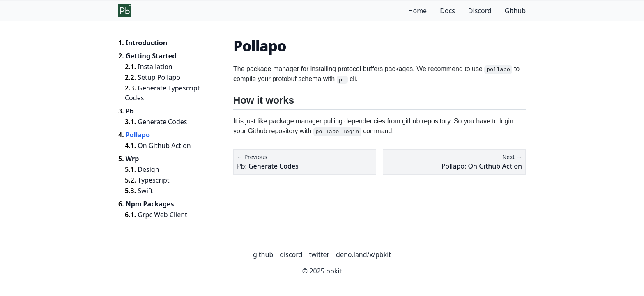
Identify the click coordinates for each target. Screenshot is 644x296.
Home (418, 11)
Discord (480, 11)
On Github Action (164, 146)
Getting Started (151, 56)
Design (148, 169)
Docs (447, 11)
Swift (145, 191)
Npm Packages (150, 204)
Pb (130, 111)
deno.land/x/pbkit (363, 254)
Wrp (132, 159)
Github (515, 11)
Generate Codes (162, 122)
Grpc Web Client (162, 215)
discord (291, 254)
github (263, 254)
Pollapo (138, 135)
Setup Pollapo (159, 77)
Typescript (153, 180)
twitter (319, 254)
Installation (155, 67)
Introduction (146, 43)
